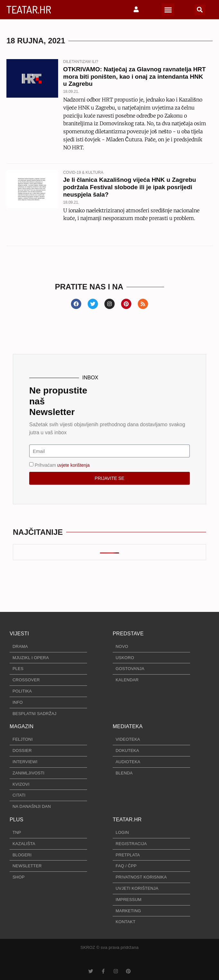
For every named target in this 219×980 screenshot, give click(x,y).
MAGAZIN (22, 726)
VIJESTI (19, 634)
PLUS (17, 820)
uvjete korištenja (73, 465)
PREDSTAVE (128, 634)
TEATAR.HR (29, 9)
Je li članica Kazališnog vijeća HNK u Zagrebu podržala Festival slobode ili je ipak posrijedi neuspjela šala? (130, 187)
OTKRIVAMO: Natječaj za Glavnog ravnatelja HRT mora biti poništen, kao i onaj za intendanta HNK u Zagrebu (135, 77)
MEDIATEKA (128, 726)
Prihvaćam (62, 465)
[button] (168, 10)
